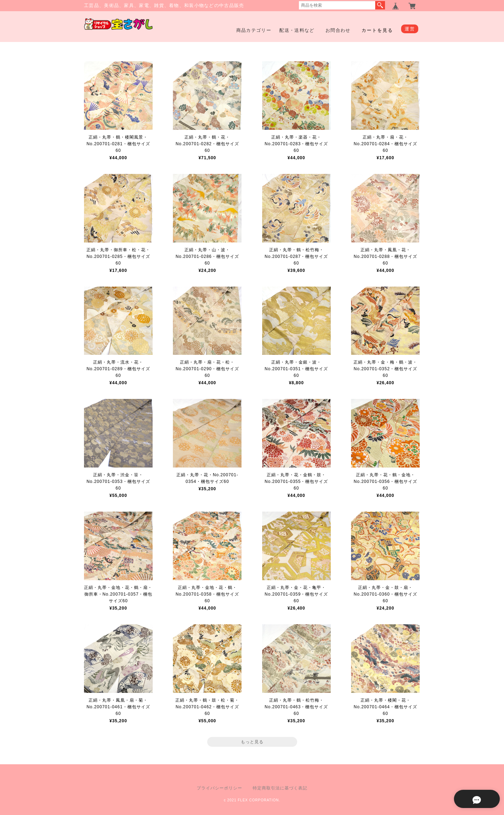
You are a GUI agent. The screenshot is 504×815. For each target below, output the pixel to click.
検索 (380, 5)
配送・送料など (297, 30)
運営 (410, 29)
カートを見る (377, 30)
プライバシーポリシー (219, 788)
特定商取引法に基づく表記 (280, 788)
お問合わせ (338, 30)
